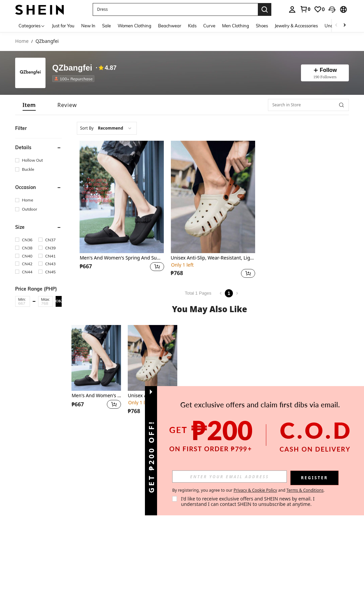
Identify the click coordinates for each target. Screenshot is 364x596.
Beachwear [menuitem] (170, 26)
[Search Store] (341, 105)
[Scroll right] (344, 25)
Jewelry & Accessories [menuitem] (296, 26)
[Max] (45, 303)
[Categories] (32, 25)
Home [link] (22, 41)
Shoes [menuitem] (262, 26)
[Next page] (237, 293)
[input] (230, 477)
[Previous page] (221, 293)
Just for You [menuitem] (63, 26)
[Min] (23, 303)
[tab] (29, 105)
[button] (332, 9)
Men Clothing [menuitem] (236, 26)
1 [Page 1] (229, 293)
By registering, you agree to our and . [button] (248, 490)
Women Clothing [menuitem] (134, 26)
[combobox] (107, 128)
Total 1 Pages (198, 293)
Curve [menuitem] (209, 26)
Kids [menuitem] (192, 26)
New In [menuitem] (88, 26)
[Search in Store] (308, 105)
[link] (305, 9)
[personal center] (292, 9)
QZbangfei (72, 68)
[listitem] (75, 79)
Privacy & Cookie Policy (255, 490)
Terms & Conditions (305, 490)
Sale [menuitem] (107, 26)
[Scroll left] (336, 25)
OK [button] (59, 301)
